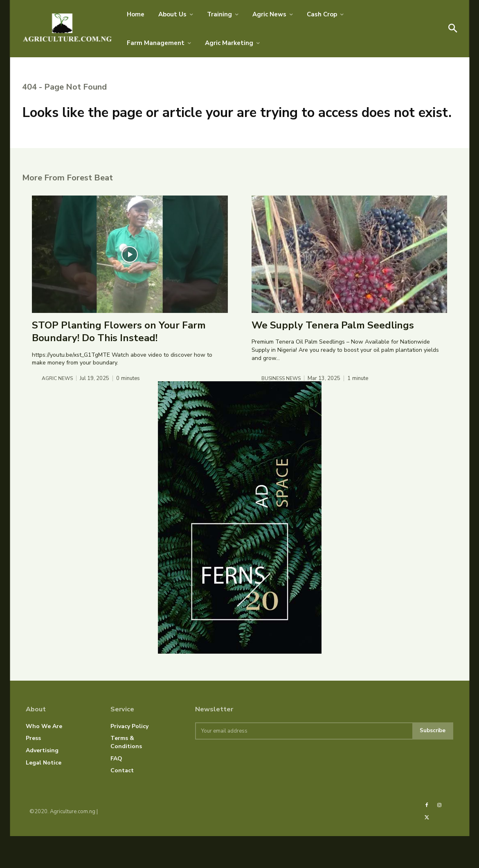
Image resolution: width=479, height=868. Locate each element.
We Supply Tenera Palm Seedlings (333, 356)
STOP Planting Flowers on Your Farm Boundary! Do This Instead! (119, 363)
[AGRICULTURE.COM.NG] (67, 28)
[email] (303, 763)
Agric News (58, 409)
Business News (282, 409)
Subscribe (432, 763)
